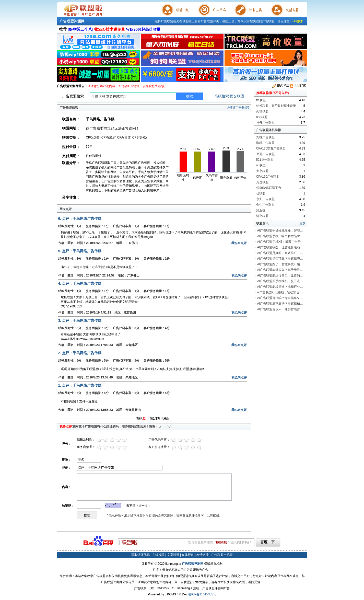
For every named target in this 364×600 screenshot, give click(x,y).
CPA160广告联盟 (268, 177)
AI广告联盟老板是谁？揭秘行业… (280, 287)
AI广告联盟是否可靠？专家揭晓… (280, 259)
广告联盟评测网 (72, 21)
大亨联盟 (262, 171)
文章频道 (173, 555)
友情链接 (203, 555)
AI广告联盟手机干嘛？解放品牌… (280, 236)
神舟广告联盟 (265, 123)
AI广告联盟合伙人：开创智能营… (280, 309)
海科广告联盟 (265, 143)
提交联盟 (237, 96)
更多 (302, 223)
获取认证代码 (140, 555)
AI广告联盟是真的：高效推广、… (280, 253)
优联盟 (261, 193)
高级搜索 (222, 96)
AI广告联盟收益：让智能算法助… (280, 247)
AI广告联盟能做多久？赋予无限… (280, 270)
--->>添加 (297, 21)
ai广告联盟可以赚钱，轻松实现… (280, 292)
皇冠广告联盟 (265, 154)
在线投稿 (158, 555)
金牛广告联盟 (265, 205)
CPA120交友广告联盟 (271, 148)
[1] (145, 419)
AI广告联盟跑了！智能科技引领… (280, 264)
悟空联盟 (262, 216)
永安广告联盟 (265, 199)
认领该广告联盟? (238, 108)
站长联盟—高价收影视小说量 (276, 106)
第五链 (261, 210)
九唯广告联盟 (265, 137)
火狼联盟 (262, 111)
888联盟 (262, 117)
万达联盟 (262, 182)
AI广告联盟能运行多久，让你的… (280, 275)
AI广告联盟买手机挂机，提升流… (280, 281)
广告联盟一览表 (222, 555)
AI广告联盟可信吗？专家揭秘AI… (280, 298)
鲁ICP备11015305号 (202, 594)
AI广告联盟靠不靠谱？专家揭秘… (280, 304)
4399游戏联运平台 (269, 188)
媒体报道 (188, 555)
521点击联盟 (265, 160)
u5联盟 (261, 165)
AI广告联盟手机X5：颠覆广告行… (280, 242)
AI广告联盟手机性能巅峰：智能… (280, 230)
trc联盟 (261, 100)
